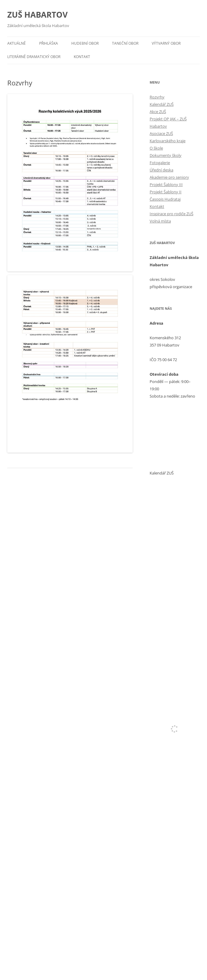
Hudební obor (85, 43)
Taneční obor (125, 43)
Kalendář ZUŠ (162, 104)
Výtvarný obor (166, 43)
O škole (156, 148)
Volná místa (160, 221)
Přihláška (49, 43)
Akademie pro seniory (169, 177)
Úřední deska (161, 170)
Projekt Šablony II (166, 192)
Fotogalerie (160, 163)
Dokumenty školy (166, 155)
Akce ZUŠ (158, 112)
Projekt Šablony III (166, 185)
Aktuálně (17, 43)
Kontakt (82, 57)
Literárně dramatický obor (34, 57)
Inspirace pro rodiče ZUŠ (171, 214)
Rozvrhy (157, 97)
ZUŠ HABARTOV (37, 15)
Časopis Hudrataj (165, 199)
